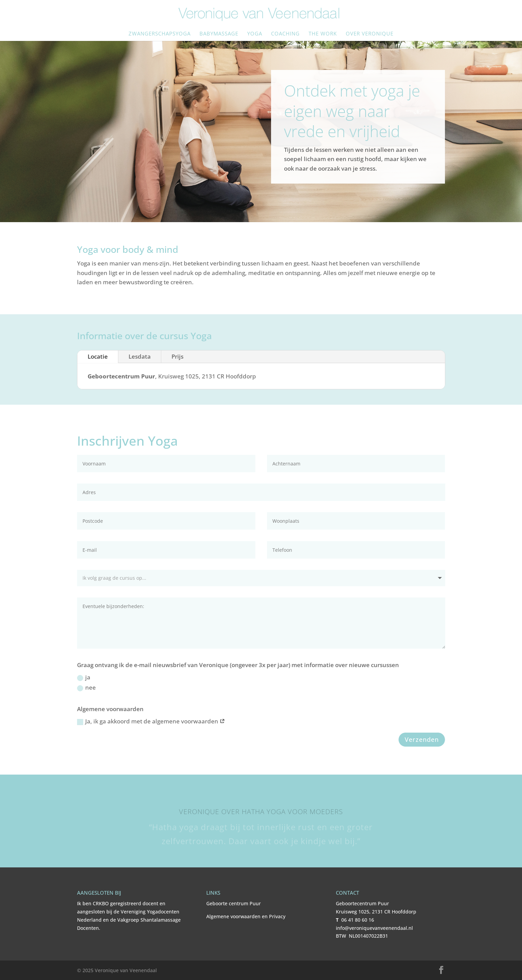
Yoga (255, 34)
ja (84, 677)
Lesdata (140, 356)
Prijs (177, 356)
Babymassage (219, 34)
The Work (323, 34)
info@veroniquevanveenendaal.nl (374, 928)
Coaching (285, 34)
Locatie (98, 356)
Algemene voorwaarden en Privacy (246, 916)
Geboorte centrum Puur (234, 903)
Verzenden (422, 739)
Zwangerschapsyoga (160, 34)
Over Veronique (370, 34)
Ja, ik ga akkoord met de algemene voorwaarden (151, 721)
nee (86, 687)
